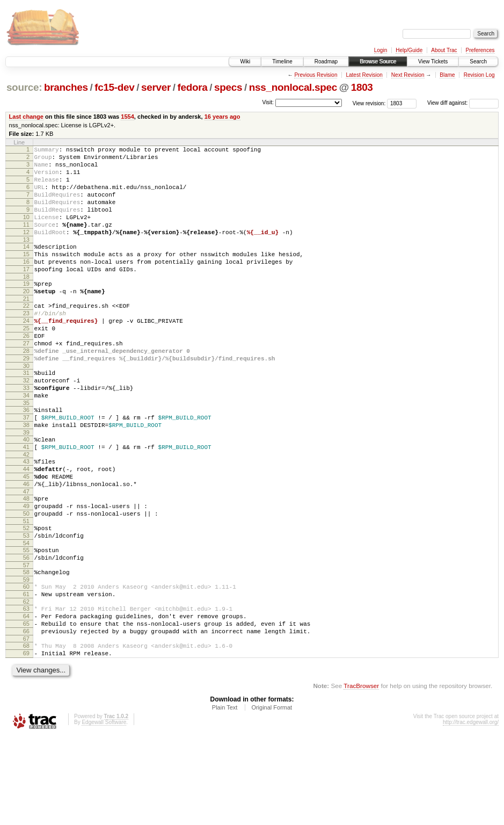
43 (26, 518)
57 (26, 639)
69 (26, 740)
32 (26, 424)
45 (26, 536)
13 (26, 259)
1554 (127, 117)
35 (26, 451)
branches (66, 87)
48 (26, 561)
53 (26, 605)
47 (26, 554)
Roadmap (326, 61)
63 (26, 687)
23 (26, 344)
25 (26, 362)
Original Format (272, 796)
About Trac (444, 50)
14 (26, 266)
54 (26, 614)
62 (26, 681)
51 (26, 589)
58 (26, 646)
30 (26, 408)
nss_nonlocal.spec (293, 87)
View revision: (369, 103)
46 (26, 545)
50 (26, 580)
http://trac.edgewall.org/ (471, 811)
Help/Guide (409, 50)
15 (26, 275)
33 (26, 433)
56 (26, 630)
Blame (447, 75)
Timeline (282, 61)
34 (26, 442)
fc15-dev (114, 87)
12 (26, 250)
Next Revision (408, 75)
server (156, 87)
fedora (193, 87)
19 (26, 309)
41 (26, 502)
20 (26, 319)
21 (26, 328)
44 (26, 527)
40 (26, 493)
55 (26, 621)
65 (26, 706)
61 (26, 671)
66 (26, 715)
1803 (362, 87)
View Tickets (433, 61)
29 (26, 399)
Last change (26, 117)
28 (26, 389)
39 (26, 486)
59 (26, 655)
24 (26, 353)
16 (26, 284)
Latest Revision (364, 75)
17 (26, 293)
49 (26, 570)
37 (26, 467)
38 (26, 476)
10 (26, 231)
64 (26, 697)
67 (26, 724)
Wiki (245, 61)
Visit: (268, 102)
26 (26, 371)
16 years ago (222, 117)
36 (26, 458)
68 (26, 731)
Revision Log (479, 75)
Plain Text (225, 796)
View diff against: (463, 103)
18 (26, 302)
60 (26, 662)
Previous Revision (316, 75)
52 (26, 596)
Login (381, 50)
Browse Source (378, 61)
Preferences (480, 50)
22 (26, 335)
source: (24, 87)
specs (228, 87)
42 (26, 511)
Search (478, 61)
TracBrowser (361, 774)
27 (26, 380)
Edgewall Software (104, 811)
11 (26, 241)
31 (26, 415)
